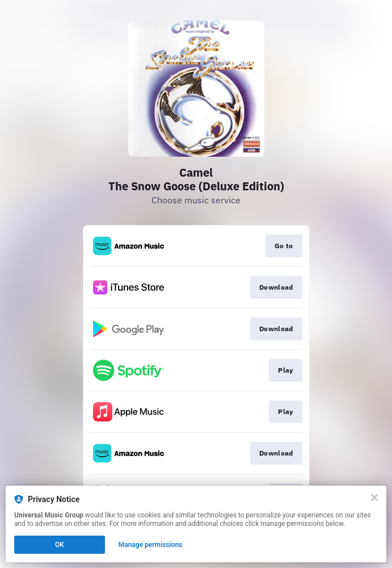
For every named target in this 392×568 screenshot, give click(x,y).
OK (60, 545)
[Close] (374, 498)
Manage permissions (151, 545)
